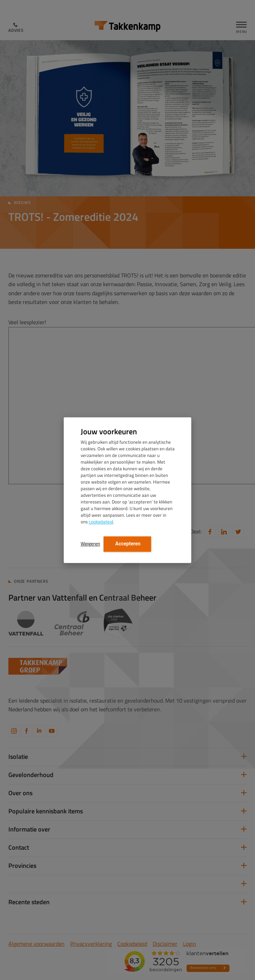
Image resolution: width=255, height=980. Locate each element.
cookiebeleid (101, 522)
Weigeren (90, 543)
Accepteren (127, 544)
